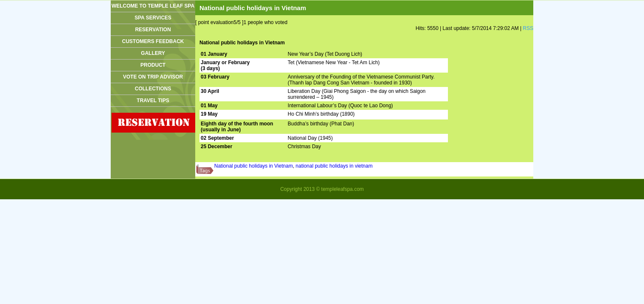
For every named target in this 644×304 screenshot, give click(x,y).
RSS (528, 28)
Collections (153, 89)
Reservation (153, 30)
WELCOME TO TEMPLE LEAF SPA (153, 6)
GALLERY (153, 53)
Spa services (153, 18)
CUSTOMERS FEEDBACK (153, 41)
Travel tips (153, 100)
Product (153, 65)
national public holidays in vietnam (334, 166)
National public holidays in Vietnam (254, 166)
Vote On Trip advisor (153, 77)
